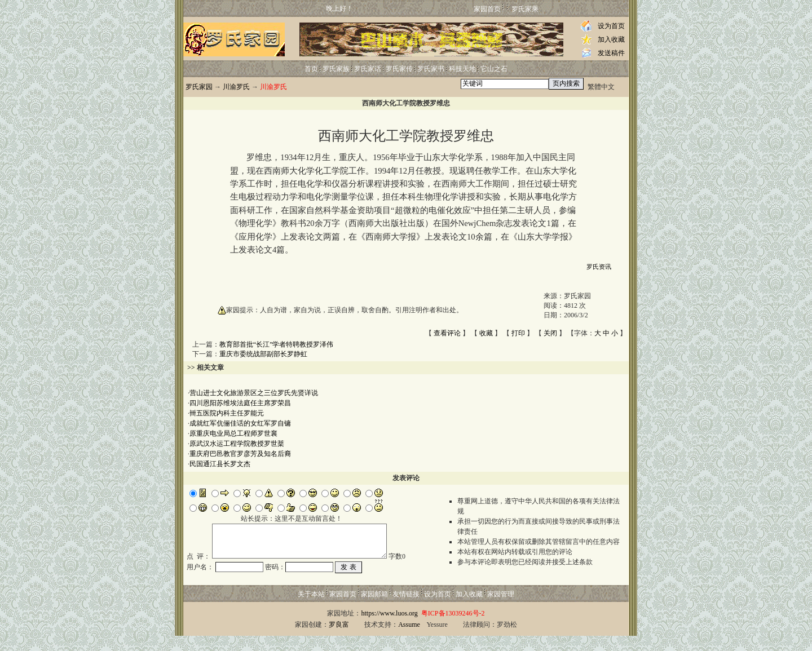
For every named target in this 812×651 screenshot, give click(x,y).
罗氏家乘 (525, 9)
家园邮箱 (374, 609)
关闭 (550, 333)
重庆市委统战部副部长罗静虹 (263, 354)
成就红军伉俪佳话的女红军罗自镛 (240, 423)
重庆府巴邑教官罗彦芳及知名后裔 (240, 454)
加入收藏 (611, 39)
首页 (311, 69)
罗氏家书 (431, 69)
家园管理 (501, 609)
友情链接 (406, 609)
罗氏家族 (336, 69)
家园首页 (487, 9)
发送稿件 (611, 53)
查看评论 (447, 333)
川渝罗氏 (236, 87)
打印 (518, 333)
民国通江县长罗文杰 (220, 464)
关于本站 (311, 609)
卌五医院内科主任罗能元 (227, 413)
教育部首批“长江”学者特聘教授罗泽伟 (277, 344)
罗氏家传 (399, 69)
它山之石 (494, 69)
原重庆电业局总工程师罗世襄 (233, 433)
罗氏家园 (199, 87)
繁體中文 (601, 87)
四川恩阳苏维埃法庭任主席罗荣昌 (240, 403)
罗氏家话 (368, 69)
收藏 (486, 333)
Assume (409, 640)
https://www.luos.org (389, 628)
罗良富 (339, 640)
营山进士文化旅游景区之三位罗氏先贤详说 (254, 393)
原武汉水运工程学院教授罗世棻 (237, 444)
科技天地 (462, 69)
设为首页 (611, 26)
